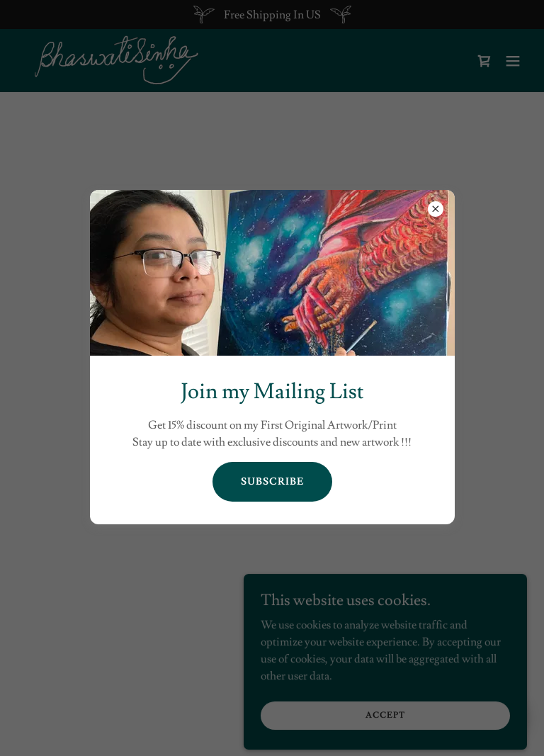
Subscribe (272, 482)
